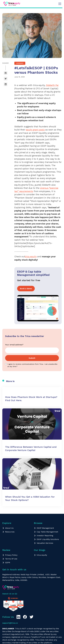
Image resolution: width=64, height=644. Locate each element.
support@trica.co (10, 623)
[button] (59, 4)
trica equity (31, 257)
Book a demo (26, 289)
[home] (9, 4)
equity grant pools (35, 130)
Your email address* (14, 345)
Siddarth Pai (52, 85)
